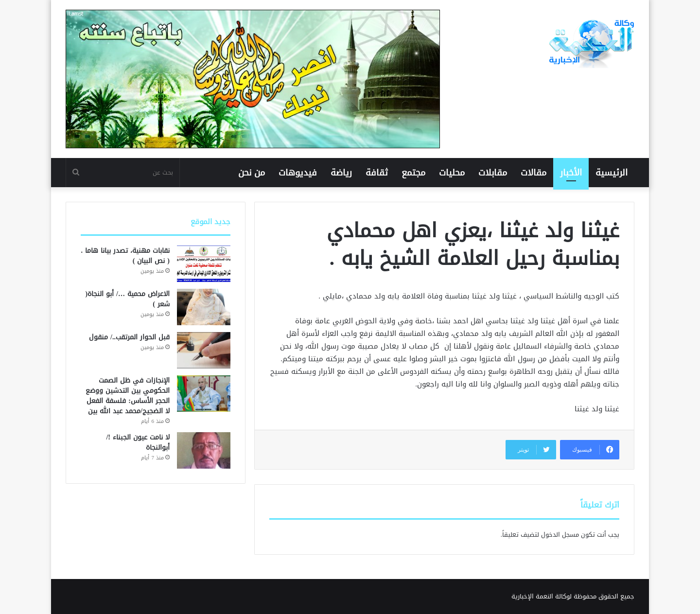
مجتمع (413, 173)
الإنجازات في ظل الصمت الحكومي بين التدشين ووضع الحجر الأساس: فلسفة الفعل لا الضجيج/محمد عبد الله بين (128, 396)
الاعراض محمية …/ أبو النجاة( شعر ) (127, 299)
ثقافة (377, 173)
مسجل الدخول (560, 535)
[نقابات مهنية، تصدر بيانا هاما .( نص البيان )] (204, 264)
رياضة (341, 173)
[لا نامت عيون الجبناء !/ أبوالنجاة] (204, 450)
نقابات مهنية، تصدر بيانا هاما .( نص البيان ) (125, 256)
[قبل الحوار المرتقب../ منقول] (204, 350)
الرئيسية (612, 173)
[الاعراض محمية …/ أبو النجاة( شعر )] (204, 307)
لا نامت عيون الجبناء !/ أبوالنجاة (138, 442)
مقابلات (493, 173)
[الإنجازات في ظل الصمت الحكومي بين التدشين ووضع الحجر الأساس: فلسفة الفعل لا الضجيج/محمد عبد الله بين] (204, 394)
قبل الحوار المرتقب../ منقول (129, 337)
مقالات (534, 173)
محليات (452, 173)
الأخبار (571, 173)
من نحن (252, 173)
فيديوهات (298, 173)
